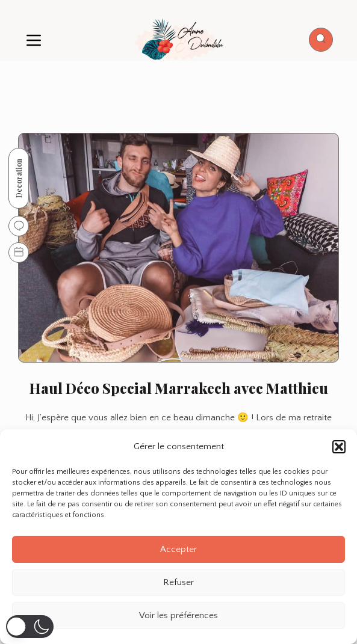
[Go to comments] (19, 226)
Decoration (19, 178)
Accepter (178, 549)
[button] (339, 447)
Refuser (178, 582)
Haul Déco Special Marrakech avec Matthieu (179, 388)
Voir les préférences (178, 615)
